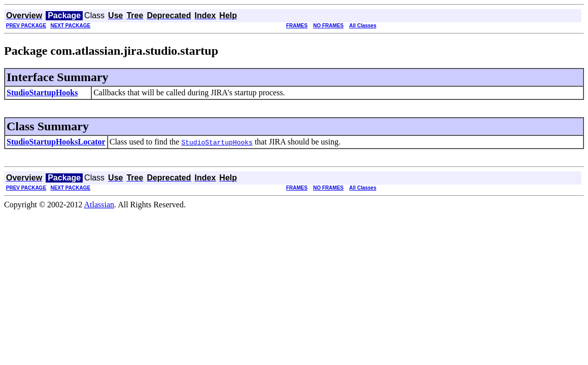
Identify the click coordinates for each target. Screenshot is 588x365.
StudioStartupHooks (42, 93)
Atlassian (99, 205)
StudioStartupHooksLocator (56, 142)
